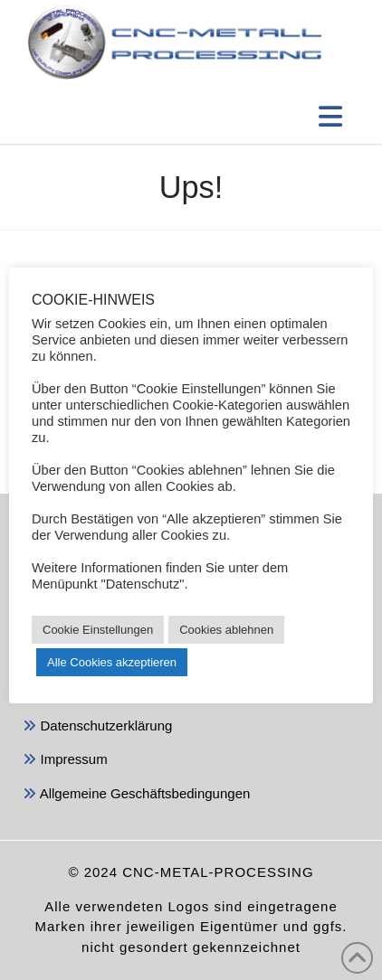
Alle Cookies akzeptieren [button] (112, 662)
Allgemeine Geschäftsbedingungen (136, 795)
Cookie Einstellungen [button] (98, 630)
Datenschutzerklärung (97, 727)
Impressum (65, 761)
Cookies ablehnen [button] (226, 630)
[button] (330, 117)
